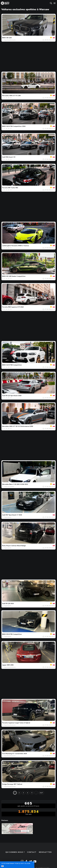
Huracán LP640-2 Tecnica (20, 246)
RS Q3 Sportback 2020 (13, 396)
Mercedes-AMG (7, 96)
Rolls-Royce (6, 546)
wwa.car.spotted (9, 487)
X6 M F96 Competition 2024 (16, 126)
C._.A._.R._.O (8, 98)
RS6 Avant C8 (10, 157)
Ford (4, 754)
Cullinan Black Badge (18, 546)
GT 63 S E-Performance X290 (23, 426)
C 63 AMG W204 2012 (20, 484)
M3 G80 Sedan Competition (16, 276)
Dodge (4, 784)
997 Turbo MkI (13, 188)
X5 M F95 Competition (14, 634)
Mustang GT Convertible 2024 (16, 754)
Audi (4, 157)
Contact (32, 852)
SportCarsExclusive (10, 40)
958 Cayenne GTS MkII (16, 307)
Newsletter (45, 852)
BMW (4, 38)
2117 (41, 793)
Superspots (8, 517)
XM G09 (9, 38)
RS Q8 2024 (10, 604)
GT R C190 (17, 96)
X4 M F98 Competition (14, 365)
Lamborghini (7, 246)
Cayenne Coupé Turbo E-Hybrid (19, 723)
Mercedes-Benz (7, 484)
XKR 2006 (10, 665)
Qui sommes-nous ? (15, 852)
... (36, 793)
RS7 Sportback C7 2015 (14, 515)
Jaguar (4, 665)
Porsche (5, 188)
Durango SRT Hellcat (15, 784)
